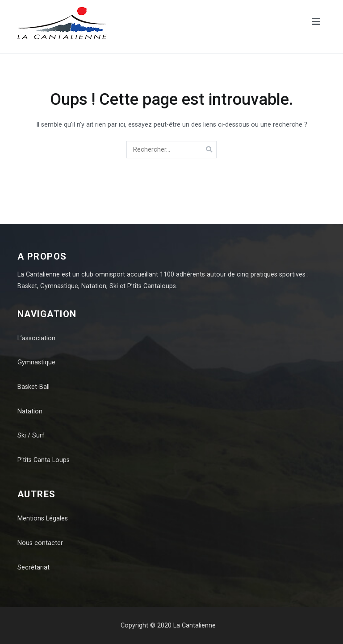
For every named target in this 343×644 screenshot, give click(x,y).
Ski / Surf (31, 436)
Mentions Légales (43, 518)
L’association (36, 338)
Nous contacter (40, 543)
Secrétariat (33, 568)
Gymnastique (36, 362)
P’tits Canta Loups (44, 460)
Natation (30, 411)
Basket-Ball (33, 387)
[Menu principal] (316, 23)
